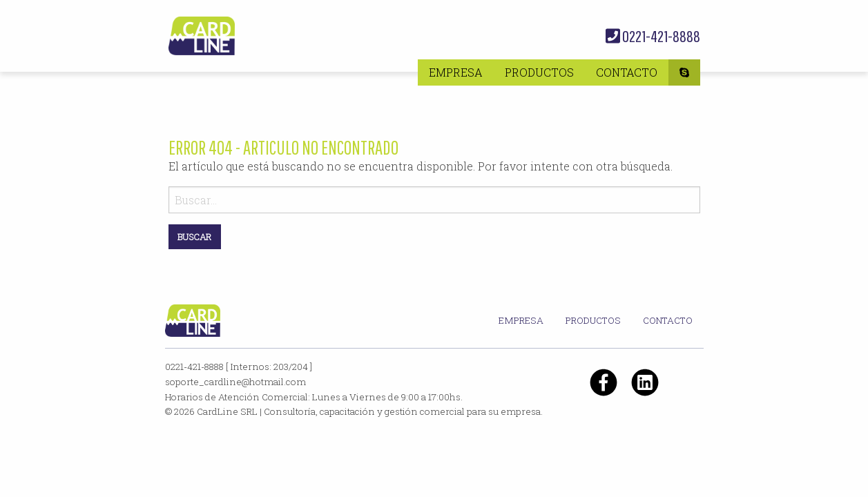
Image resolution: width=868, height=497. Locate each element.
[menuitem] (456, 72)
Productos (539, 72)
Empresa (456, 72)
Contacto (627, 72)
